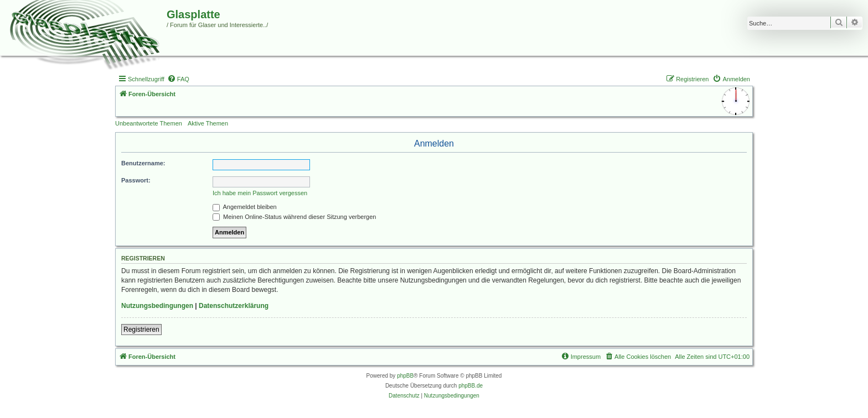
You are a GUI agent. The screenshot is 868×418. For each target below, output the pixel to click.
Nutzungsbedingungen (157, 306)
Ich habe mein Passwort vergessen (260, 193)
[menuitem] (178, 79)
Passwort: (136, 180)
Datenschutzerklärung (234, 306)
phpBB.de (471, 386)
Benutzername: (143, 163)
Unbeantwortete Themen (149, 123)
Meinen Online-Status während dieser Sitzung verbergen (294, 217)
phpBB (405, 376)
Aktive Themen (208, 123)
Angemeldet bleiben (245, 207)
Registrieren (141, 330)
